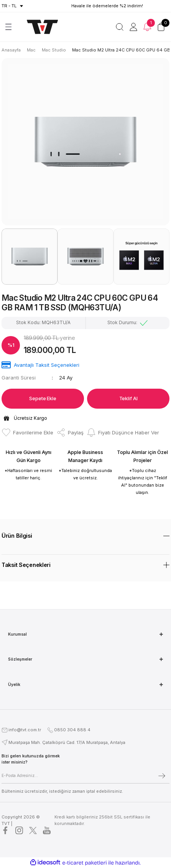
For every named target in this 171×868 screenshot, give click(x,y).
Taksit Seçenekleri (26, 565)
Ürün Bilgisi (17, 536)
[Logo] (39, 27)
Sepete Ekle (43, 398)
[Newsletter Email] (85, 776)
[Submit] (162, 776)
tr (4, 6)
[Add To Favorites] (27, 432)
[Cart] (161, 27)
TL (14, 6)
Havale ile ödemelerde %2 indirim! (107, 6)
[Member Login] (133, 27)
